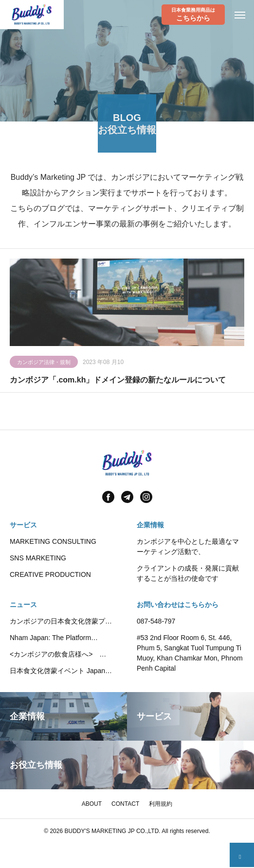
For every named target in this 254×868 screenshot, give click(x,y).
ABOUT (92, 804)
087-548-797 (156, 621)
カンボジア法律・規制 (44, 364)
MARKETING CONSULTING (53, 541)
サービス (23, 525)
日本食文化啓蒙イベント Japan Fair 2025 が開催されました (57, 671)
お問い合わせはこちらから (178, 605)
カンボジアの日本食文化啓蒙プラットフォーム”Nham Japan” (61, 622)
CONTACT (125, 804)
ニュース (23, 605)
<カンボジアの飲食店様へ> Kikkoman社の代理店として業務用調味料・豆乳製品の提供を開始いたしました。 (62, 655)
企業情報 (150, 525)
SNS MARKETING (38, 558)
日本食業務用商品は (193, 15)
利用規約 (161, 804)
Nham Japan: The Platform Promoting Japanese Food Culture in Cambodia (62, 638)
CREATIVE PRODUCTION (50, 574)
